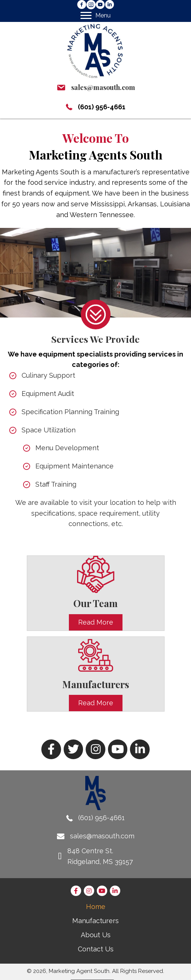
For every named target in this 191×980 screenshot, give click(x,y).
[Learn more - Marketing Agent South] (96, 308)
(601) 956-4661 (102, 107)
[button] (82, 5)
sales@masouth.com (103, 87)
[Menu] (95, 16)
